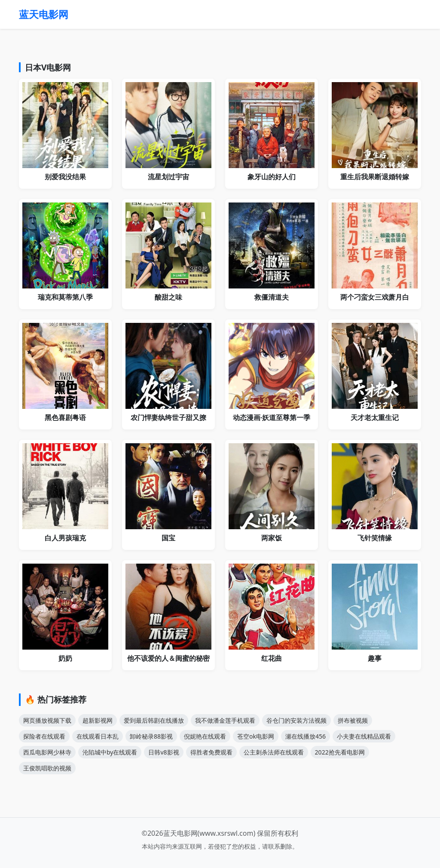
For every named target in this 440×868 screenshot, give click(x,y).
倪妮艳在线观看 (205, 736)
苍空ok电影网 (256, 736)
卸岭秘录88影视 (151, 736)
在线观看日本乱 (98, 736)
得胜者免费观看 (211, 752)
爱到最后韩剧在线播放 (154, 720)
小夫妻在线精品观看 (364, 736)
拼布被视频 (353, 720)
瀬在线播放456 (306, 736)
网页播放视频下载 (47, 720)
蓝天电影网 (44, 14)
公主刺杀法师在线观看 (274, 752)
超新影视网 (98, 720)
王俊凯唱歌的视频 (47, 768)
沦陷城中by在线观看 (110, 752)
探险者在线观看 (44, 736)
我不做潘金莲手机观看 (225, 720)
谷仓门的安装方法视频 (296, 720)
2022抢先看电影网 (340, 752)
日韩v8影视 (163, 752)
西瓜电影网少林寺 (47, 752)
